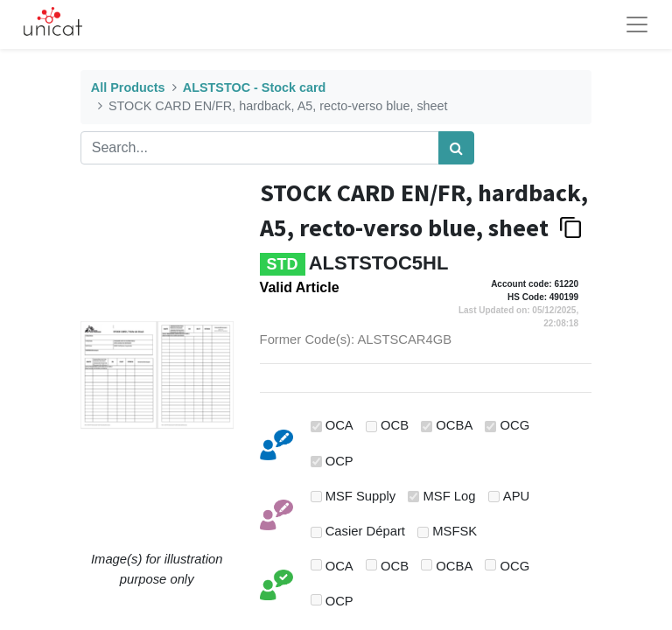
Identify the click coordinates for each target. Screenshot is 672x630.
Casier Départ (365, 531)
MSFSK (455, 531)
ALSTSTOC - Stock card (255, 87)
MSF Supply (361, 496)
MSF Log (450, 496)
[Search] (456, 148)
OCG (515, 425)
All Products (128, 87)
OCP (339, 461)
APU (516, 496)
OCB (395, 425)
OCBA (454, 425)
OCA (339, 425)
